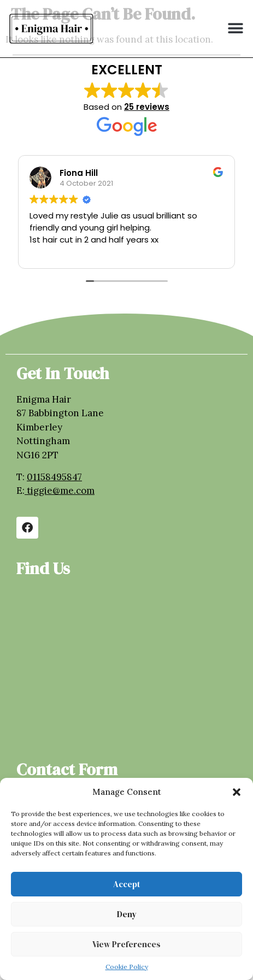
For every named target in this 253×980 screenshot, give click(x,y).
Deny (127, 914)
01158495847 (54, 477)
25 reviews (147, 107)
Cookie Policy (127, 967)
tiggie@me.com (61, 491)
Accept (126, 884)
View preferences (126, 944)
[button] (237, 792)
